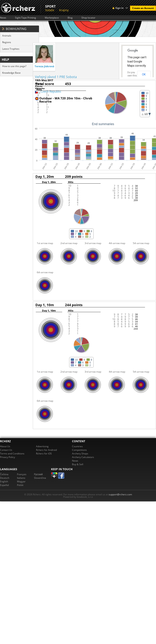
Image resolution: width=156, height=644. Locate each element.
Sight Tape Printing (25, 18)
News (3, 18)
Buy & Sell (78, 464)
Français (22, 474)
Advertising (42, 446)
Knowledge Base (11, 73)
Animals (7, 36)
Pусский (38, 474)
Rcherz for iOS (44, 454)
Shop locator (88, 18)
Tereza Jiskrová (44, 66)
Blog (70, 18)
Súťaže (50, 10)
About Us (5, 446)
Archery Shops (80, 454)
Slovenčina (40, 478)
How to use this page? (14, 66)
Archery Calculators (83, 457)
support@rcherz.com (120, 494)
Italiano (21, 478)
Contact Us (6, 450)
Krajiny (64, 10)
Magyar (21, 481)
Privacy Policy (7, 457)
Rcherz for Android (46, 450)
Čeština (4, 474)
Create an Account (143, 8)
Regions (7, 42)
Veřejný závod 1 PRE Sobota (56, 77)
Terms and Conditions (12, 454)
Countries (77, 446)
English (4, 481)
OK (144, 74)
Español (4, 485)
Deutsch (5, 478)
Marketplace (52, 18)
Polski (20, 485)
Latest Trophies (11, 49)
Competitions (79, 450)
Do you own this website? (132, 76)
